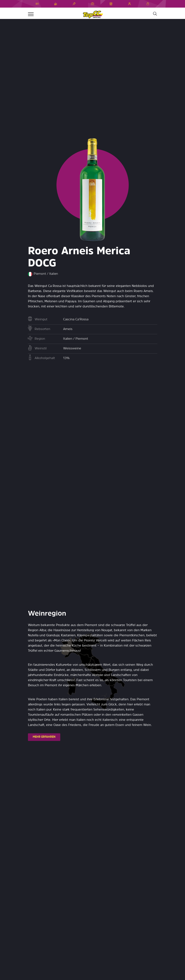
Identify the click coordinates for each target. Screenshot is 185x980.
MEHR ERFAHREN (44, 737)
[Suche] (155, 14)
